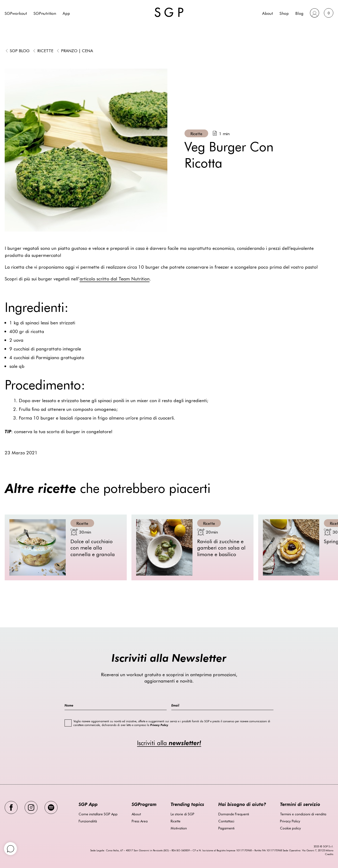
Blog (299, 13)
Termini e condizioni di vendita (303, 814)
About (268, 13)
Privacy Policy (290, 821)
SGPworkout (16, 13)
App (66, 13)
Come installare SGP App (98, 814)
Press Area (140, 821)
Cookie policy (290, 828)
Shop (284, 13)
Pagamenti (226, 828)
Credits (329, 854)
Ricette (45, 50)
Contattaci (226, 821)
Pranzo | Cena (77, 50)
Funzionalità (88, 821)
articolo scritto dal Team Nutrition (115, 278)
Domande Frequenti (234, 814)
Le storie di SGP (182, 814)
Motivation (179, 828)
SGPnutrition (45, 13)
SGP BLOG (20, 50)
